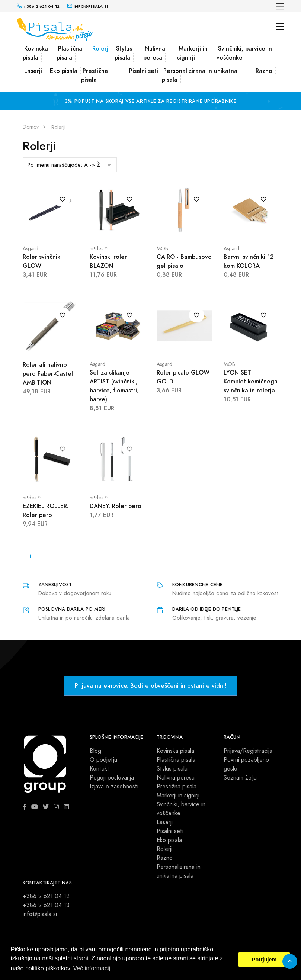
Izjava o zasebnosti (114, 787)
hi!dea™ (98, 249)
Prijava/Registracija (248, 751)
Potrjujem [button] (264, 960)
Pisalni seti (144, 71)
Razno (264, 71)
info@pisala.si (40, 914)
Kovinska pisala (35, 53)
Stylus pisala (123, 53)
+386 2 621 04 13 (46, 905)
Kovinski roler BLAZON (108, 261)
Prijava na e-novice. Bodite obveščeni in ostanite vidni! (150, 686)
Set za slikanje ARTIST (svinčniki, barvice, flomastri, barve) (114, 386)
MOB (162, 249)
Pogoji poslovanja (112, 778)
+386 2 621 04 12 (46, 896)
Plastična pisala (69, 53)
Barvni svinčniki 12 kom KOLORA (249, 261)
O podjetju (103, 760)
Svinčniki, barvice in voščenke (244, 53)
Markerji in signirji (192, 53)
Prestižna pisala (95, 75)
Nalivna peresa (154, 53)
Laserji (33, 71)
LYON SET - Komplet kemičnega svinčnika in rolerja (251, 381)
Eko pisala (64, 71)
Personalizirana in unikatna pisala (200, 75)
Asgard (31, 249)
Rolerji (101, 49)
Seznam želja (240, 778)
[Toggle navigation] (280, 6)
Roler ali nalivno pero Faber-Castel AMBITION (48, 374)
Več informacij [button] (92, 968)
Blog (95, 751)
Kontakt (100, 769)
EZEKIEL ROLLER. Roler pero (46, 510)
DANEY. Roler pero (116, 506)
